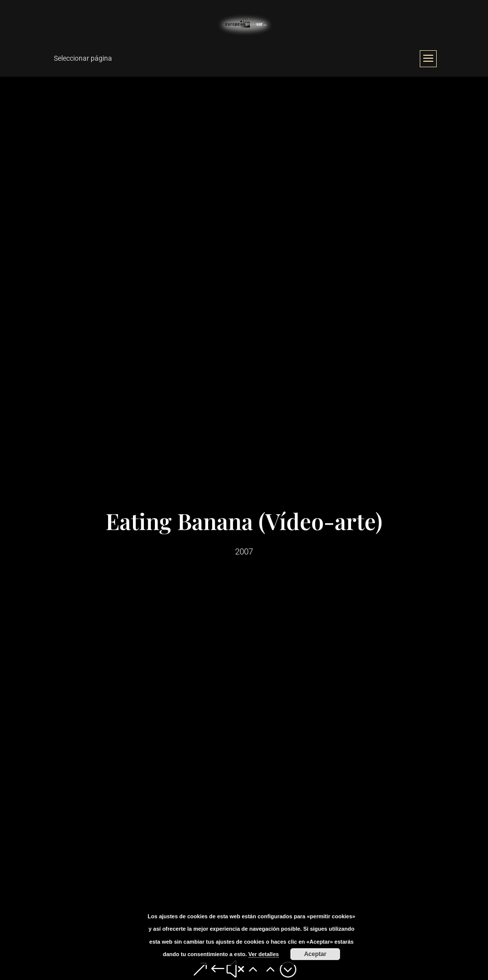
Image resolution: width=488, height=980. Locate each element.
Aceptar (315, 954)
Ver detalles (264, 954)
